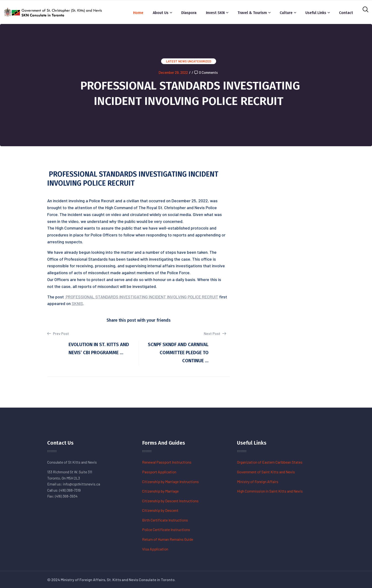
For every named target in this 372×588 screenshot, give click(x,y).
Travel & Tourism (252, 13)
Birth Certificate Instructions (165, 520)
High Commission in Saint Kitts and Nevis (270, 491)
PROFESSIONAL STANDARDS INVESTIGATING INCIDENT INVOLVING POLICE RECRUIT (142, 297)
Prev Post (58, 334)
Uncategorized (199, 61)
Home (138, 13)
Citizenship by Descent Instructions (170, 501)
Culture (286, 13)
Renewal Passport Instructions (167, 462)
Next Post (215, 333)
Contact (346, 13)
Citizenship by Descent (160, 510)
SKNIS (77, 303)
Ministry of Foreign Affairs (258, 482)
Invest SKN (215, 13)
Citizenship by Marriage (160, 491)
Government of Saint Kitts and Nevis (266, 472)
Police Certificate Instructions (166, 529)
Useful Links (316, 13)
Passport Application (159, 472)
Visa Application (155, 549)
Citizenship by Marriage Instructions (170, 482)
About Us (161, 13)
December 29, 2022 (173, 72)
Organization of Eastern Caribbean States (270, 462)
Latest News (176, 61)
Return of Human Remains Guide (168, 539)
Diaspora (189, 13)
